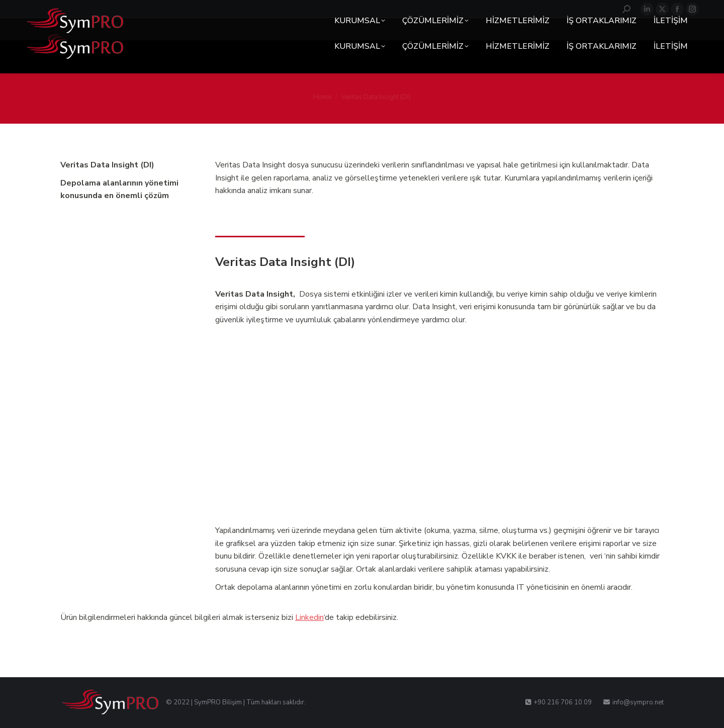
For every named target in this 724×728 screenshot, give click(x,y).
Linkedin (309, 617)
